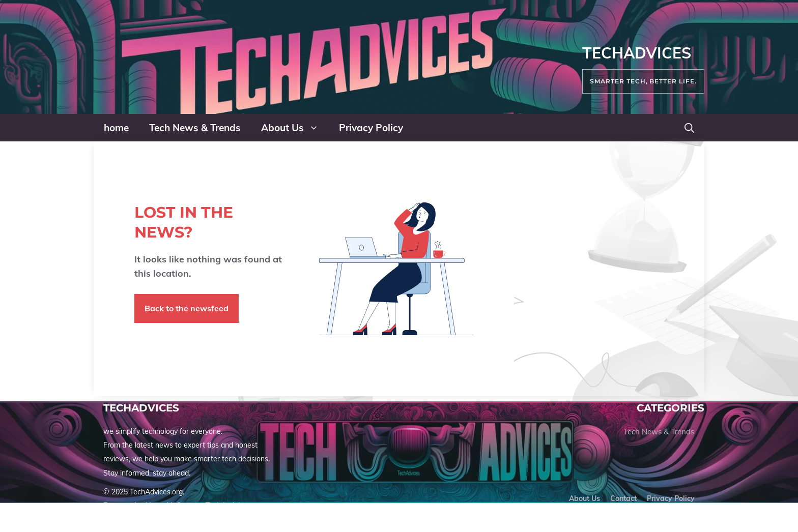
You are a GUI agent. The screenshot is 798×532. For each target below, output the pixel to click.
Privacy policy (671, 498)
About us (585, 498)
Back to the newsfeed (187, 308)
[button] (689, 128)
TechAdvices (637, 53)
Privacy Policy (371, 128)
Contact (623, 498)
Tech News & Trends (195, 128)
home (116, 128)
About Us (295, 128)
